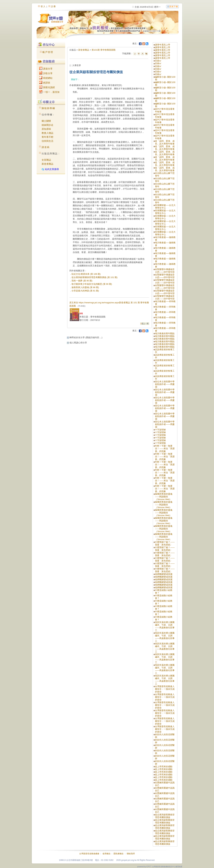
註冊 (53, 6)
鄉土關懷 (46, 121)
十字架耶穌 (160, 430)
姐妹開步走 (47, 125)
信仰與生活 (47, 141)
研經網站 (46, 78)
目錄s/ (158, 61)
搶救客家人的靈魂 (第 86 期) (85, 287)
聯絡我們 (131, 854)
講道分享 (46, 69)
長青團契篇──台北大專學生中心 (165, 207)
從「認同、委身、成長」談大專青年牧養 (165, 142)
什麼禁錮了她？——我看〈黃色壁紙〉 (165, 543)
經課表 (45, 83)
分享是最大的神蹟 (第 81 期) (85, 291)
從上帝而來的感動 (164, 767)
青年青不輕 (47, 137)
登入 (43, 6)
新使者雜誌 (47, 164)
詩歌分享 (46, 73)
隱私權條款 (119, 854)
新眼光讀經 (47, 87)
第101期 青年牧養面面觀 (103, 50)
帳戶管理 (48, 52)
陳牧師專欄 (48, 108)
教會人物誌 (47, 133)
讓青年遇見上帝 (163, 45)
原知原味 (46, 129)
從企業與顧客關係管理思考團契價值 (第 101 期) (95, 277)
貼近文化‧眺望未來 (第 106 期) (86, 274)
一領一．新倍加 (49, 92)
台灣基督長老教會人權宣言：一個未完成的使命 (165, 689)
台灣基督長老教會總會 (89, 854)
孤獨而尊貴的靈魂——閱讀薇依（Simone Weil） (164, 497)
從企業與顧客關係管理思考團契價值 (165, 816)
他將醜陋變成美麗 (164, 574)
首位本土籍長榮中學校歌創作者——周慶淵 (165, 384)
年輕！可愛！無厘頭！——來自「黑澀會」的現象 (165, 449)
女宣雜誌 (46, 160)
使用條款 (106, 854)
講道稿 (46, 147)
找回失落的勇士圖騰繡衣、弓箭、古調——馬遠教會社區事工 (165, 626)
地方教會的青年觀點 (165, 333)
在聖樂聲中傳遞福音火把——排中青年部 (165, 271)
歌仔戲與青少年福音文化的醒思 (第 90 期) (92, 284)
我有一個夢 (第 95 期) (82, 281)
